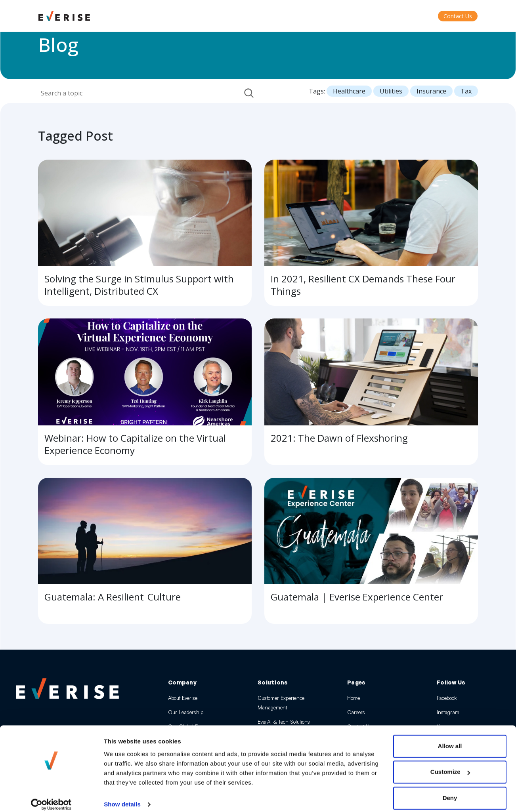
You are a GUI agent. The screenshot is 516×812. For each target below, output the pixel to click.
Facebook (447, 698)
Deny (450, 790)
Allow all (450, 738)
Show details (122, 796)
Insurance (431, 91)
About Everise (183, 698)
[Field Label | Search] (140, 93)
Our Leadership (186, 712)
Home (354, 698)
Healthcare (349, 91)
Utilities (391, 91)
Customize (450, 764)
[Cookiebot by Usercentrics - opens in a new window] (51, 797)
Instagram (448, 712)
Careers (356, 712)
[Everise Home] (67, 688)
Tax (466, 91)
